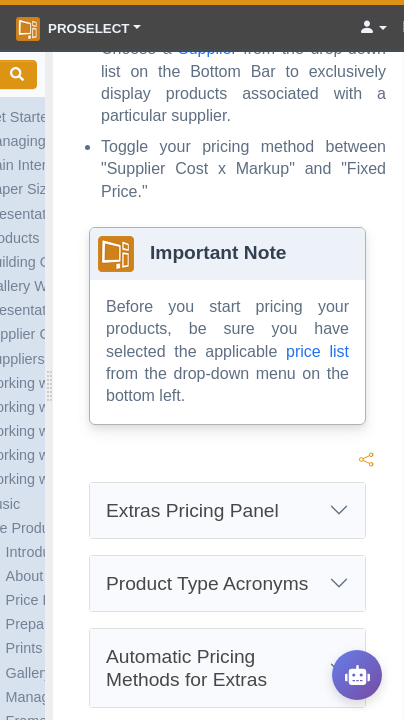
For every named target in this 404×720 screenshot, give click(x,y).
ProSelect (72, 29)
